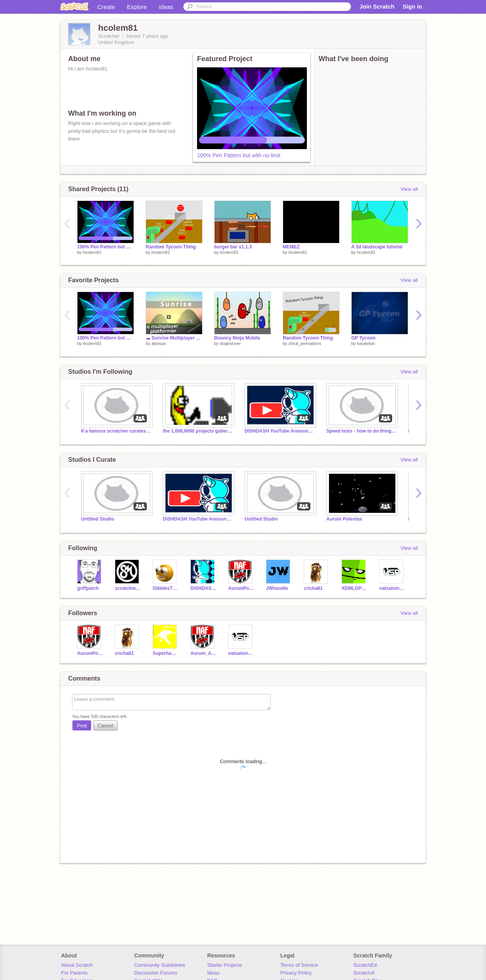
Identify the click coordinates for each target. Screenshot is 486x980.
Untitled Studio (98, 519)
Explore (137, 7)
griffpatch (88, 588)
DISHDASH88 (203, 588)
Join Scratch (377, 6)
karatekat (366, 343)
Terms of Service (299, 965)
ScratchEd (365, 965)
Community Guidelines (159, 965)
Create (106, 7)
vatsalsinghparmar (392, 588)
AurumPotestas (241, 588)
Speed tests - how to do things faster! (361, 431)
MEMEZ (291, 247)
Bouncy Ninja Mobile (237, 338)
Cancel (106, 726)
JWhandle (277, 588)
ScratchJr (364, 973)
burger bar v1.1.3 (233, 247)
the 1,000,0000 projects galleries (198, 431)
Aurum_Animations (203, 653)
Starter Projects (225, 965)
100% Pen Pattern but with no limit (239, 155)
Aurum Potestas (344, 519)
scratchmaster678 (128, 588)
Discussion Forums (156, 973)
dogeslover (231, 343)
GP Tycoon (363, 338)
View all (409, 189)
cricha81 (313, 588)
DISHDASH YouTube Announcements (280, 431)
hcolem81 (92, 252)
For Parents (74, 973)
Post (82, 726)
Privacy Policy (296, 973)
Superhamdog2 (166, 653)
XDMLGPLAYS (355, 588)
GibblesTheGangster (166, 588)
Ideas (166, 7)
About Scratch (77, 965)
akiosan (159, 343)
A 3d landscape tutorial (377, 247)
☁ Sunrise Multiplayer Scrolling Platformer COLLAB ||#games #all (174, 338)
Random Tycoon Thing (171, 247)
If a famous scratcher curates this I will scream (116, 431)
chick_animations (305, 343)
